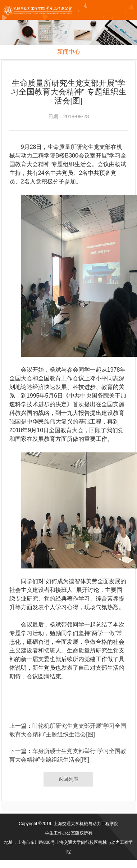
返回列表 (68, 779)
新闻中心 (69, 52)
